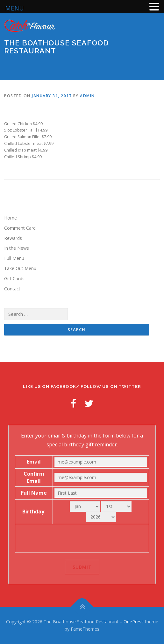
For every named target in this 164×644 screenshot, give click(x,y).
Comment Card (20, 228)
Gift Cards (14, 278)
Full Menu (14, 258)
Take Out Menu (20, 268)
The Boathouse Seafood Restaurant (56, 47)
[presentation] (82, 538)
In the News (17, 248)
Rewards (13, 238)
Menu (154, 68)
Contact (12, 289)
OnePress (134, 622)
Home (11, 218)
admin (87, 96)
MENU (14, 8)
